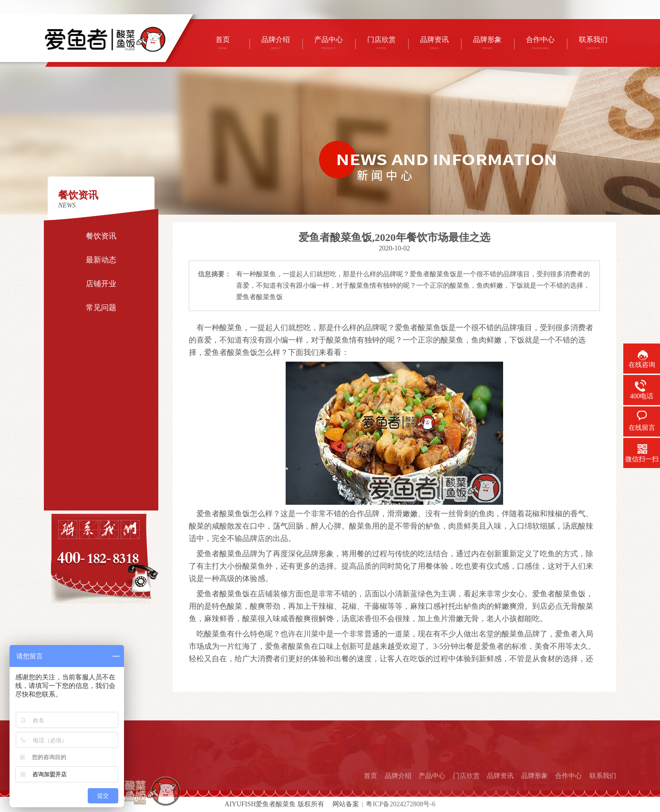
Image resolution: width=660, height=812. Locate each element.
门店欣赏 (466, 792)
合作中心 (568, 792)
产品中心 (432, 792)
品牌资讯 (500, 792)
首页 (371, 792)
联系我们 (603, 792)
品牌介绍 (398, 792)
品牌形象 (535, 792)
